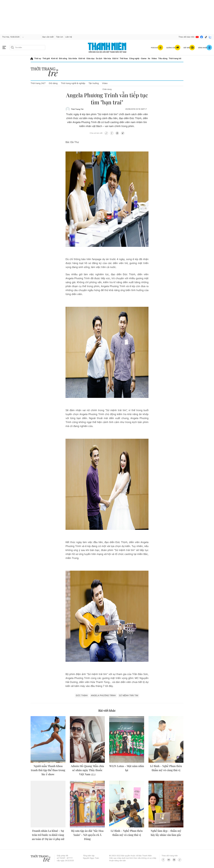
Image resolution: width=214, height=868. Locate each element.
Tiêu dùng (163, 59)
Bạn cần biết (48, 37)
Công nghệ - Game (138, 59)
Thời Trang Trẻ (77, 109)
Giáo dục (90, 59)
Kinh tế (54, 59)
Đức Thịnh (82, 695)
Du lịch (99, 59)
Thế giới (46, 59)
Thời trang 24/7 (38, 83)
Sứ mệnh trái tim (129, 695)
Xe (149, 59)
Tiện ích (60, 37)
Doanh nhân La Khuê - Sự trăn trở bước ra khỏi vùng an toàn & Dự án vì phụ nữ (48, 835)
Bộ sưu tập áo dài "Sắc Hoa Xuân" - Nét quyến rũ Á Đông (87, 835)
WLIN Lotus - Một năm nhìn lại (127, 768)
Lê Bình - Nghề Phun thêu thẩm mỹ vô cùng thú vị (166, 768)
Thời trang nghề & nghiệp (73, 83)
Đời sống (63, 59)
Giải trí (115, 59)
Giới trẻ (82, 59)
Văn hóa (107, 59)
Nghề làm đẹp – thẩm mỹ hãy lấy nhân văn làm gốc (166, 833)
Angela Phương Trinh (103, 695)
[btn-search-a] (12, 47)
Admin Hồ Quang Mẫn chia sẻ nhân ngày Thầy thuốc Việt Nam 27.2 (87, 770)
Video (154, 59)
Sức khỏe (73, 59)
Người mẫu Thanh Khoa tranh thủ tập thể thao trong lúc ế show (48, 770)
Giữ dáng (53, 83)
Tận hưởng (94, 83)
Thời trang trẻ (175, 59)
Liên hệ (69, 37)
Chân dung (107, 89)
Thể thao (124, 59)
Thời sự (38, 59)
